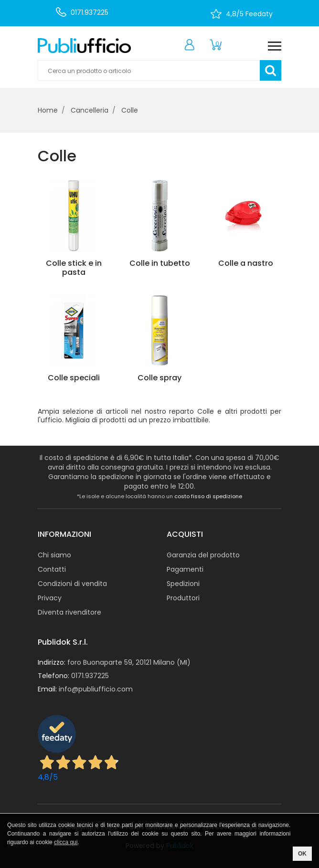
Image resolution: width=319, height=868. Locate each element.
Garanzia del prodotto (203, 555)
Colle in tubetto (160, 263)
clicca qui (66, 842)
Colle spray (159, 378)
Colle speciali (74, 378)
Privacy (50, 598)
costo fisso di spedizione (208, 496)
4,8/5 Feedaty (249, 14)
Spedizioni (183, 584)
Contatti (52, 569)
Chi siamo (54, 555)
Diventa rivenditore (69, 612)
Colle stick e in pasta (74, 268)
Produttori (183, 598)
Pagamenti (185, 569)
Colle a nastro (246, 263)
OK (302, 854)
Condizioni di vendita (72, 584)
